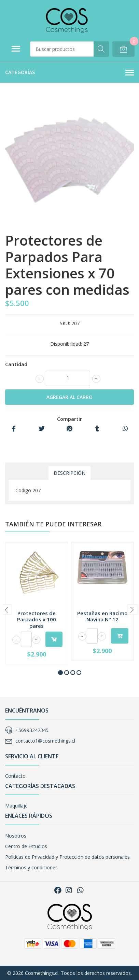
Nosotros (16, 836)
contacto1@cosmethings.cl (45, 741)
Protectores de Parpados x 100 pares (37, 619)
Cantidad (16, 364)
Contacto (15, 776)
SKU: (65, 323)
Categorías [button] (69, 73)
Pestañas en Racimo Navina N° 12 (102, 616)
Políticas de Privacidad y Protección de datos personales (67, 857)
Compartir (69, 419)
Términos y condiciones (31, 867)
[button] (60, 673)
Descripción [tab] (69, 473)
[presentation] (7, 609)
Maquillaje (16, 806)
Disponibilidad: (66, 344)
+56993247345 (32, 730)
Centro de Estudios (26, 846)
